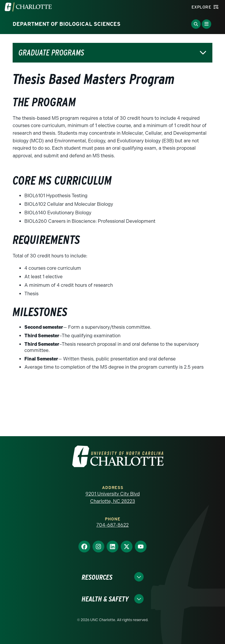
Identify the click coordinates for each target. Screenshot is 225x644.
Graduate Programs (51, 53)
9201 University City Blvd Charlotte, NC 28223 (113, 498)
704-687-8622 (113, 525)
